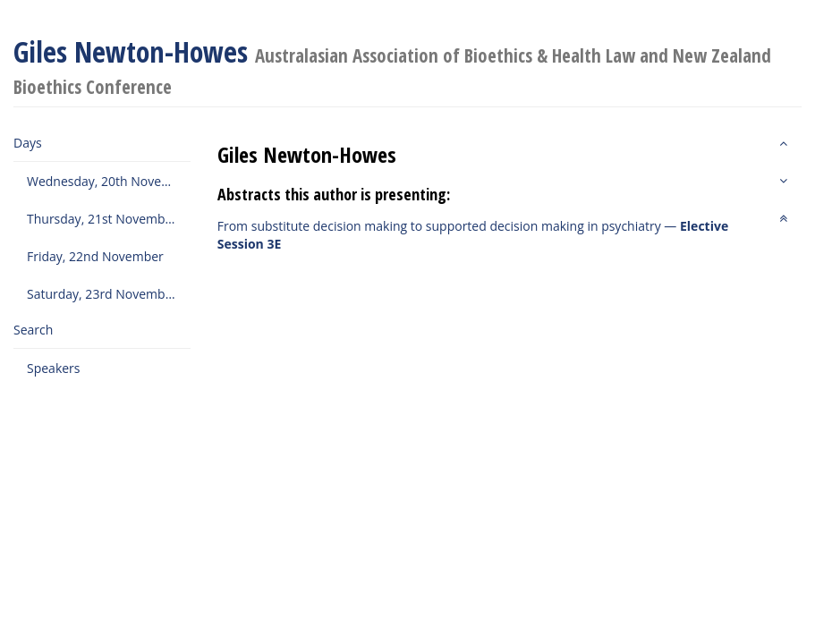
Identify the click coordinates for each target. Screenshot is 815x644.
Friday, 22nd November (95, 256)
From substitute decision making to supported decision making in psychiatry (439, 226)
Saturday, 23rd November (102, 294)
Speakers (54, 368)
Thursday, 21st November (102, 219)
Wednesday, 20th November (109, 181)
